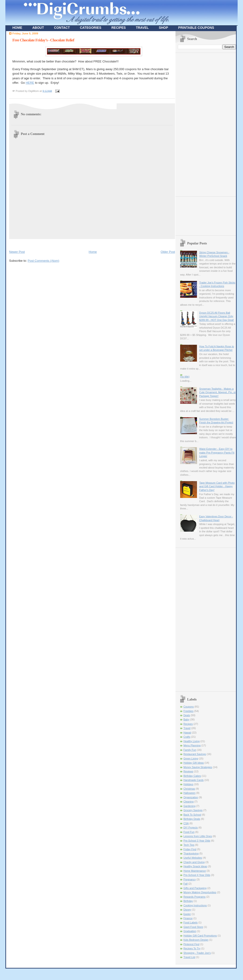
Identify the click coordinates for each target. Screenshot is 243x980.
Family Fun (190, 750)
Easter (187, 914)
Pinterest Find (191, 944)
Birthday (188, 901)
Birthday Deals (192, 819)
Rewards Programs (195, 897)
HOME (17, 28)
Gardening (189, 806)
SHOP (164, 28)
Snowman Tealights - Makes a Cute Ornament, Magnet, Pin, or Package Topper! (217, 392)
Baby (186, 719)
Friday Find (190, 849)
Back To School (192, 815)
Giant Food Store (193, 927)
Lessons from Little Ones (198, 836)
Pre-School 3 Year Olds (197, 841)
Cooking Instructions (195, 905)
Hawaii (187, 733)
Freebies (188, 711)
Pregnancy (190, 879)
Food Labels (191, 922)
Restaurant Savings (195, 754)
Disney (187, 910)
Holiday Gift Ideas (194, 763)
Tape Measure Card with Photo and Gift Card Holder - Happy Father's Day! (217, 486)
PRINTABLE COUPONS (196, 28)
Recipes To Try (192, 948)
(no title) (185, 377)
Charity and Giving (194, 862)
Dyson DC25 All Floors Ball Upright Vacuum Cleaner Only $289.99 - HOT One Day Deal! (216, 316)
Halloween (189, 793)
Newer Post (17, 252)
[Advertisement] (64, 243)
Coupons (189, 707)
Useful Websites (193, 858)
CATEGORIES (91, 28)
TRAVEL (142, 28)
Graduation (190, 931)
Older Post (168, 252)
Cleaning (189, 802)
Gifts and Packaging (195, 888)
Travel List (189, 957)
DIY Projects (191, 828)
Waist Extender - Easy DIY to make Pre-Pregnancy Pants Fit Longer (217, 452)
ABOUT (38, 28)
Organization (191, 797)
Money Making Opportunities (200, 892)
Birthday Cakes (192, 776)
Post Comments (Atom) (44, 261)
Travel (187, 728)
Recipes (188, 724)
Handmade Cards (194, 780)
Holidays (188, 784)
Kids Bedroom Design (196, 940)
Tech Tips (189, 845)
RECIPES (119, 28)
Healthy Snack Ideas (195, 866)
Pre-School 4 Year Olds (197, 875)
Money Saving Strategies (198, 767)
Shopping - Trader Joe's (197, 953)
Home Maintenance (195, 871)
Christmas (189, 789)
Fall (186, 884)
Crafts (187, 737)
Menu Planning (192, 745)
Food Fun (189, 832)
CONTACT (62, 28)
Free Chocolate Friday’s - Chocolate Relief (43, 40)
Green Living (191, 759)
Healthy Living (191, 741)
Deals (187, 715)
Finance (188, 918)
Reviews (188, 771)
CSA (186, 823)
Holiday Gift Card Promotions (200, 936)
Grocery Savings (193, 810)
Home (93, 252)
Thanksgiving (191, 853)
